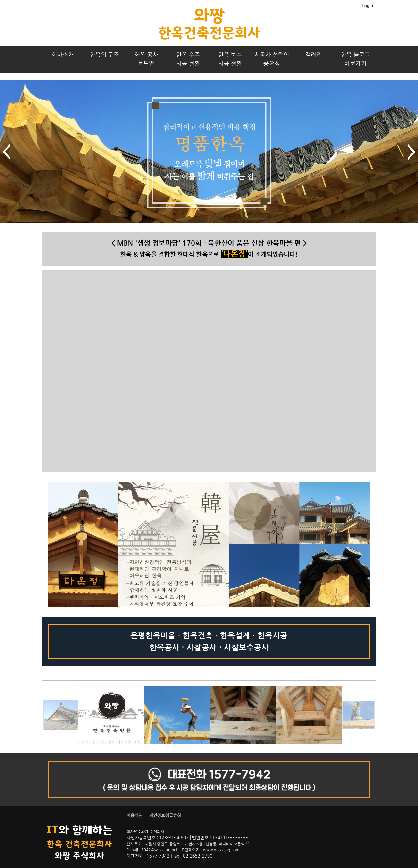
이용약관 (135, 816)
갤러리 (314, 55)
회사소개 (63, 55)
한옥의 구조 (105, 55)
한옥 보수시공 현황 (230, 59)
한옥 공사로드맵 (146, 59)
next (411, 152)
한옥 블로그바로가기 (356, 59)
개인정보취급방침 (165, 816)
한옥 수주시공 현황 (188, 59)
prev (7, 152)
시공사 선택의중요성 (272, 59)
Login (368, 6)
